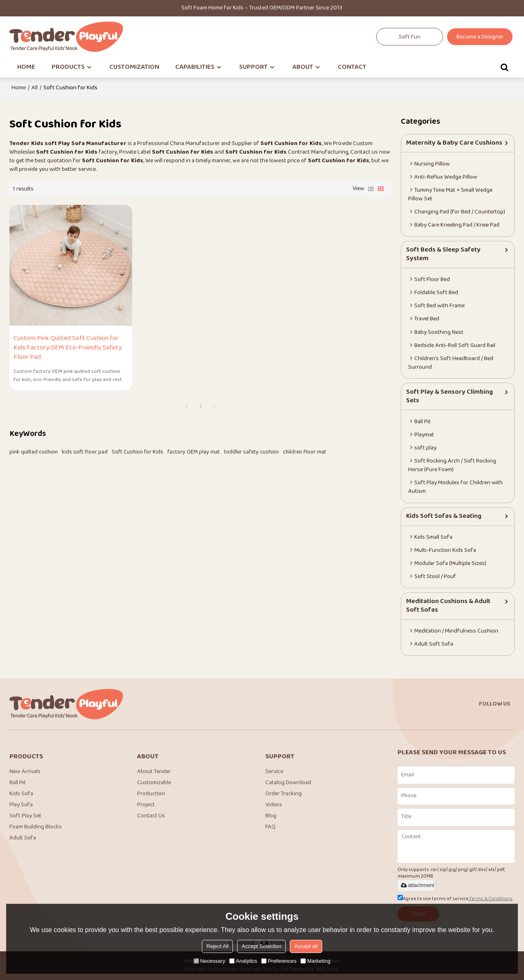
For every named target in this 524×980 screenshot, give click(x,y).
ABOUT (303, 67)
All (35, 88)
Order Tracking (283, 794)
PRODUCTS (68, 67)
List (371, 189)
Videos (274, 805)
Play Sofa (21, 805)
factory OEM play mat (194, 451)
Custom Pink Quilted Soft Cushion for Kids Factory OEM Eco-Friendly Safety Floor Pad (68, 347)
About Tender (154, 772)
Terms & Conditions (491, 899)
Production (151, 794)
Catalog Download (288, 783)
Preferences (279, 961)
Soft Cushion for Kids (138, 451)
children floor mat (305, 451)
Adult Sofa (23, 838)
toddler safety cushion (251, 451)
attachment (417, 885)
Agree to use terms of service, (455, 899)
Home (19, 88)
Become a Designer (480, 37)
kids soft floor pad (85, 451)
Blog (271, 816)
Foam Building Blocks (36, 827)
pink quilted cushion (34, 451)
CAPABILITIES (195, 67)
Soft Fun (410, 37)
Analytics (243, 961)
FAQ (270, 827)
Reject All (217, 946)
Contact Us (151, 816)
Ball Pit (18, 783)
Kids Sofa (21, 794)
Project (146, 805)
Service (274, 772)
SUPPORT (253, 67)
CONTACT (352, 67)
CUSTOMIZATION (134, 67)
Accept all (306, 946)
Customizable (154, 783)
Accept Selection (261, 946)
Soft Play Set (25, 816)
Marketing (315, 961)
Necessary (209, 961)
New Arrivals (25, 772)
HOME (26, 67)
